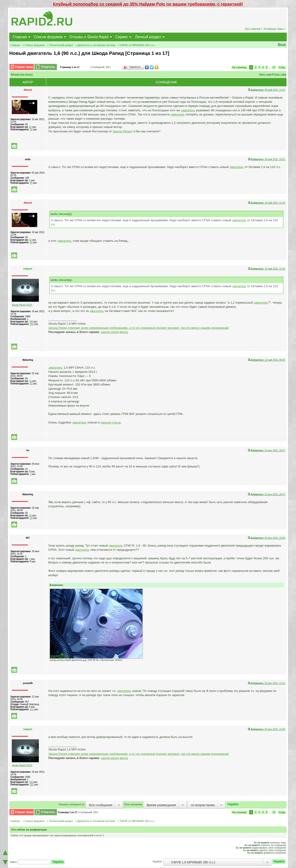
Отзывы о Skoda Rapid (89, 37)
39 (31, 183)
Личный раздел (148, 37)
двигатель (188, 110)
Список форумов (48, 37)
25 (31, 384)
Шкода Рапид (122, 131)
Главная (20, 37)
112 (32, 709)
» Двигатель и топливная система (96, 45)
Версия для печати (22, 74)
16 (31, 129)
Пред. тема (265, 74)
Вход (282, 44)
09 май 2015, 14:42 (268, 90)
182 (32, 324)
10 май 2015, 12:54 (268, 269)
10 (30, 381)
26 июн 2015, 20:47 (268, 494)
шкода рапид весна (115, 332)
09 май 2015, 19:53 (268, 159)
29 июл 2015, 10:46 (268, 538)
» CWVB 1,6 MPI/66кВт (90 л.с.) (136, 45)
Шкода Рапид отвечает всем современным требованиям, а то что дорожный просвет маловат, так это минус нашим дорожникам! (139, 328)
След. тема (280, 74)
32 (30, 127)
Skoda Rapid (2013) (22, 305)
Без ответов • (254, 29)
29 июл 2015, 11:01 (268, 683)
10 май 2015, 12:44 (268, 203)
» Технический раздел (60, 45)
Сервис (122, 37)
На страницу (240, 67)
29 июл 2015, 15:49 (268, 729)
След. (282, 67)
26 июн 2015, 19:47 (268, 450)
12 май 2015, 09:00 (268, 360)
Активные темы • (274, 29)
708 (31, 322)
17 (274, 67)
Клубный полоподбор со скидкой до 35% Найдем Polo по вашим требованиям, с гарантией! (148, 4)
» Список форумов (34, 45)
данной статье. (111, 422)
